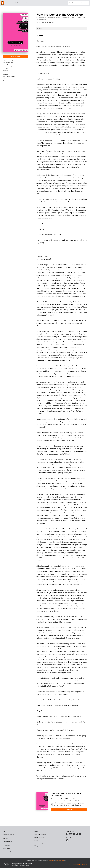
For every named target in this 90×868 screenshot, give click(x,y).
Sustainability (7, 848)
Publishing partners (39, 837)
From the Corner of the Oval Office (66, 793)
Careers (36, 831)
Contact (5, 838)
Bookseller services (8, 835)
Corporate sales (7, 842)
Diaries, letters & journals (9, 76)
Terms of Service (60, 860)
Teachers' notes (7, 852)
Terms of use (38, 849)
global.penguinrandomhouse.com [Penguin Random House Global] (78, 864)
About (4, 831)
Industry (5, 78)
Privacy (36, 846)
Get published (7, 845)
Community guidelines (40, 834)
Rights (36, 840)
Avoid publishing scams (40, 843)
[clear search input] (87, 3)
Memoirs (5, 80)
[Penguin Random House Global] (8, 864)
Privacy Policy (51, 860)
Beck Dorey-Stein (45, 23)
